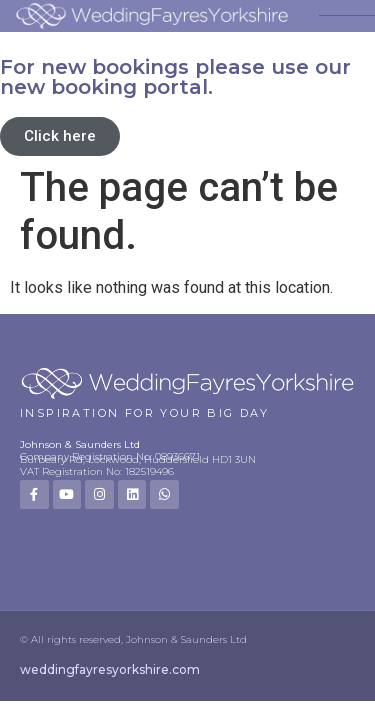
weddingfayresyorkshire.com (110, 669)
